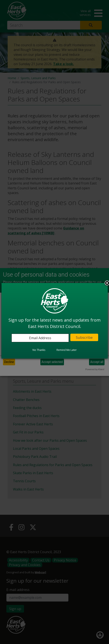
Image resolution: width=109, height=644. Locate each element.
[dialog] (55, 321)
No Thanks (39, 350)
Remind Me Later (67, 350)
